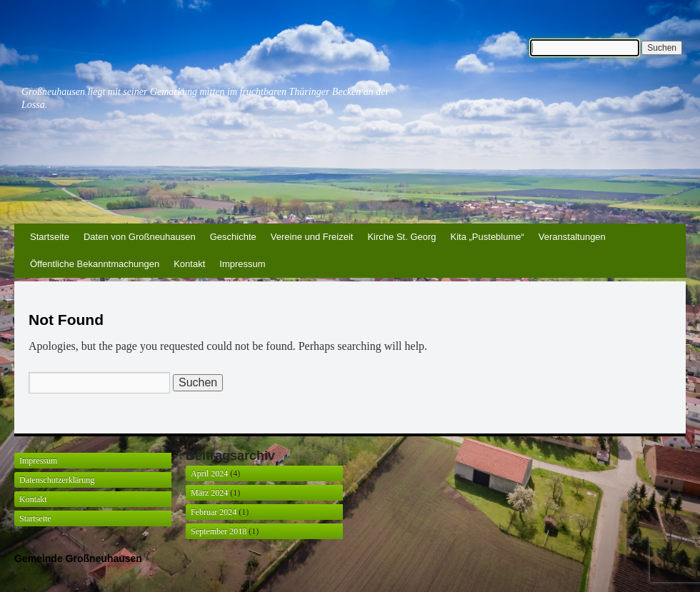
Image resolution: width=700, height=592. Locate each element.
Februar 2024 (214, 512)
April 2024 (209, 473)
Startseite (50, 237)
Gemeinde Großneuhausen (78, 558)
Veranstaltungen (572, 237)
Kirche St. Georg (401, 237)
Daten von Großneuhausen (140, 237)
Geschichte (233, 237)
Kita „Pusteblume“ (487, 237)
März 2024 (209, 493)
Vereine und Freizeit (312, 237)
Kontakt (189, 264)
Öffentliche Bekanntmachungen (95, 264)
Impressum (242, 264)
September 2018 (219, 531)
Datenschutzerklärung (57, 480)
